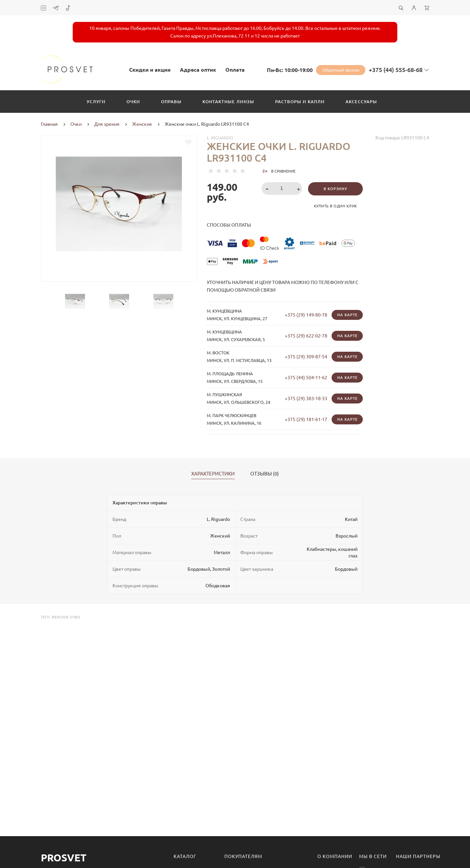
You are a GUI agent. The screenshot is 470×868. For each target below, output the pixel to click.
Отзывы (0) (265, 474)
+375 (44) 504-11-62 (306, 378)
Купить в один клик (336, 206)
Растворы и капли (300, 102)
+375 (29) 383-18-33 (306, 398)
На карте (347, 315)
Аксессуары (361, 102)
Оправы (171, 102)
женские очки (66, 617)
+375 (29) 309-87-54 (306, 357)
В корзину (335, 189)
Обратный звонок (341, 70)
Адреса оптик (198, 70)
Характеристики (213, 474)
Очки (133, 102)
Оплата (235, 70)
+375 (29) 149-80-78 (306, 315)
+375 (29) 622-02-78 (306, 336)
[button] (299, 189)
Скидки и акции (150, 70)
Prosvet (64, 858)
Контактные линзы (228, 102)
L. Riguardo (220, 138)
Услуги (96, 102)
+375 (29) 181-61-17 (306, 419)
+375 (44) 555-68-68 (396, 70)
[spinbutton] (282, 188)
